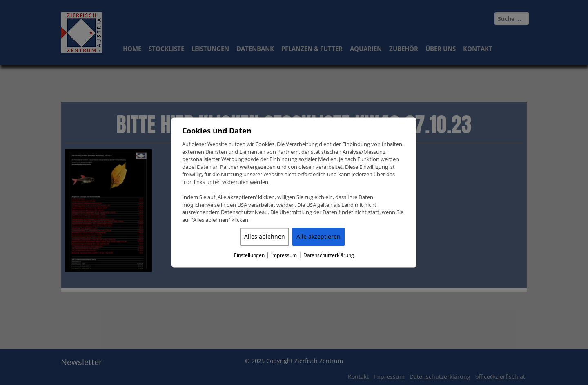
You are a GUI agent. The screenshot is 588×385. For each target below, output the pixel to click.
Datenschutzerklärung (329, 256)
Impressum (284, 256)
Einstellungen (249, 256)
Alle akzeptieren (318, 237)
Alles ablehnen (265, 237)
